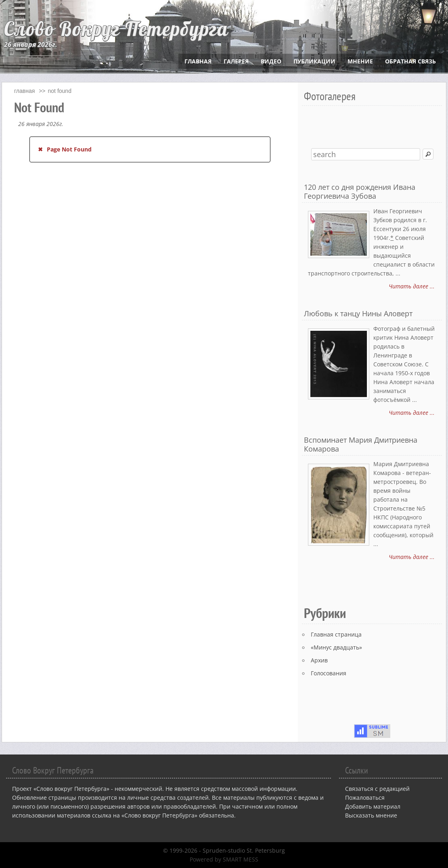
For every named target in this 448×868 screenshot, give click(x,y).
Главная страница (336, 634)
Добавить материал (373, 806)
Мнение (360, 61)
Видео (271, 61)
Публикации (314, 61)
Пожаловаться (365, 798)
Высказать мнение (371, 815)
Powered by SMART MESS (224, 859)
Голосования (329, 673)
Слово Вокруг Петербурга (116, 29)
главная (24, 91)
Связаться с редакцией (377, 789)
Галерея (236, 61)
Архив (319, 660)
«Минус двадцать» (336, 647)
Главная (198, 61)
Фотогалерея (330, 96)
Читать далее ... (412, 286)
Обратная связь (410, 61)
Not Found (60, 91)
